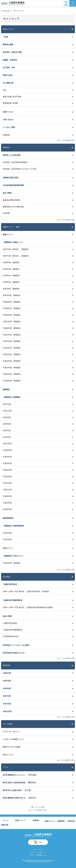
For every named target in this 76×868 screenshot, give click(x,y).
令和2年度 (7, 437)
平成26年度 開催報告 (12, 328)
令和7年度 (7, 404)
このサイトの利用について (13, 739)
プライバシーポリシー (12, 732)
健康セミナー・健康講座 (55, 821)
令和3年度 (7, 431)
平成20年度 (7, 496)
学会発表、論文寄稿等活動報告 (15, 162)
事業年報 (7, 665)
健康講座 (6, 389)
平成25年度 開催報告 (12, 335)
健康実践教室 (8, 518)
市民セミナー (8, 548)
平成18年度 (7, 509)
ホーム (7, 11)
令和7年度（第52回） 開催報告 (16, 249)
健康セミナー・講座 (11, 227)
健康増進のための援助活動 (13, 207)
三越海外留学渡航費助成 (12, 600)
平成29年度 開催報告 (12, 308)
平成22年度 (7, 483)
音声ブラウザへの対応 (12, 747)
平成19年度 (7, 503)
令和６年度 (7, 411)
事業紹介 (7, 147)
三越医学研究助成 (10, 584)
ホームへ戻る (40, 807)
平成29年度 (7, 457)
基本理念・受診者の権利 (12, 52)
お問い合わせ (8, 120)
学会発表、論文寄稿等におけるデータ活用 (19, 169)
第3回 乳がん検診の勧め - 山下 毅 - (17, 790)
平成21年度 (7, 490)
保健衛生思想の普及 (11, 178)
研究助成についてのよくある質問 (16, 645)
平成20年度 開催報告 (12, 368)
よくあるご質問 (9, 127)
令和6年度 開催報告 (11, 262)
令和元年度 (7, 444)
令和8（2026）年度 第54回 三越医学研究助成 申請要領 (26, 591)
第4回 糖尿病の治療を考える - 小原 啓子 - (20, 798)
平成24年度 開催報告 (12, 341)
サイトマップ (38, 850)
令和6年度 (7, 673)
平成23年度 (7, 476)
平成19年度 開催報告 (12, 374)
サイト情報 (8, 724)
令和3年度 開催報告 (11, 282)
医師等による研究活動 (12, 155)
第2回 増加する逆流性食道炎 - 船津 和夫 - (20, 783)
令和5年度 (7, 417)
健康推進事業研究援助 (12, 200)
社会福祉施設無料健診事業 (13, 185)
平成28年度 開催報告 (12, 315)
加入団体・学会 (9, 68)
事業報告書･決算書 (10, 103)
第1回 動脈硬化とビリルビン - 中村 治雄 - (20, 775)
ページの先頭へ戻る (67, 140)
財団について (9, 29)
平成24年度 (7, 470)
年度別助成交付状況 (11, 636)
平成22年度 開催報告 (12, 354)
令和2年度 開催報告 (11, 289)
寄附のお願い (8, 75)
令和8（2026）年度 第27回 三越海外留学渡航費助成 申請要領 (28, 607)
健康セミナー (8, 235)
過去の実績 (7, 616)
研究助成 (7, 577)
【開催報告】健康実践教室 (13, 526)
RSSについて (8, 755)
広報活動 (6, 213)
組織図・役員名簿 (10, 60)
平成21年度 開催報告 (12, 361)
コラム (6, 767)
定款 (5, 90)
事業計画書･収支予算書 (12, 97)
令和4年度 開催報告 (11, 276)
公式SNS (6, 135)
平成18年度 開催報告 (12, 381)
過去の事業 (7, 193)
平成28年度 (7, 463)
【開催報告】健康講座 (12, 397)
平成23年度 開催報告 (12, 348)
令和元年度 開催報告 (12, 295)
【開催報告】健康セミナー (13, 242)
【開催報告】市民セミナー (13, 556)
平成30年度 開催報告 (12, 302)
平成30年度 (7, 450)
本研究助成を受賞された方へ (14, 653)
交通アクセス (8, 112)
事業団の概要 (8, 45)
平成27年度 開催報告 (12, 322)
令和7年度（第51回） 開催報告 (16, 256)
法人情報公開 (8, 83)
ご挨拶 (5, 37)
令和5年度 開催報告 (11, 269)
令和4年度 (7, 424)
